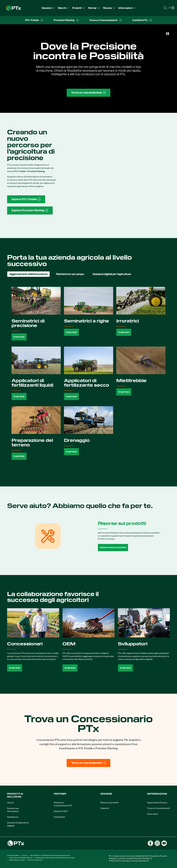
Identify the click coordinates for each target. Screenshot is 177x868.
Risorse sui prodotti (109, 802)
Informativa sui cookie (17, 860)
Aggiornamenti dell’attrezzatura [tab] (28, 274)
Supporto (105, 808)
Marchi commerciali (35, 860)
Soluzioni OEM (61, 811)
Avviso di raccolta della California (21, 858)
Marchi (10, 803)
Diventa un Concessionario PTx (63, 804)
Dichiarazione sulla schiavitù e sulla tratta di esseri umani (55, 858)
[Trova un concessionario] (89, 763)
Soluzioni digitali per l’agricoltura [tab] (112, 274)
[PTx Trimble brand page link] (26, 199)
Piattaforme (13, 817)
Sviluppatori (59, 817)
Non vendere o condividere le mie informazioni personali (50, 855)
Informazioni (157, 794)
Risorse (106, 794)
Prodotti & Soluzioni (15, 795)
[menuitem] (48, 8)
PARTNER (60, 794)
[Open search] (165, 8)
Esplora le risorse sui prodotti (113, 547)
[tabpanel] (89, 376)
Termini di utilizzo (13, 855)
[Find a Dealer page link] (89, 93)
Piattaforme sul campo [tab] (70, 274)
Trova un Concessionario (158, 808)
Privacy (25, 855)
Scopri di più (19, 337)
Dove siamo (153, 814)
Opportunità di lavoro (157, 802)
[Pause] (168, 34)
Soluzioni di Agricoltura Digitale (18, 824)
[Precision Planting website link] (30, 210)
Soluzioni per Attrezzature (13, 810)
